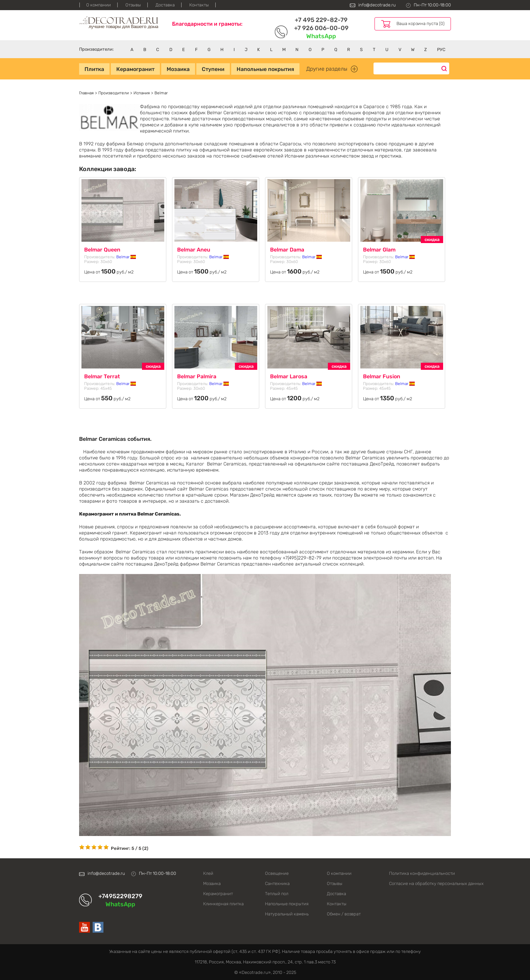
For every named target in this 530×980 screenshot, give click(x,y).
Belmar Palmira (197, 376)
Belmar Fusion (382, 376)
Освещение (277, 873)
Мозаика (178, 69)
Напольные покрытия (265, 69)
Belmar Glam (379, 250)
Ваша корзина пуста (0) (420, 23)
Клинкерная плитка (223, 904)
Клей (208, 873)
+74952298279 (120, 896)
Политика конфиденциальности (420, 873)
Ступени (213, 69)
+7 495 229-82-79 (321, 20)
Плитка (94, 69)
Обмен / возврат (344, 914)
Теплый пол (277, 894)
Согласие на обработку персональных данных (420, 883)
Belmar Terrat (102, 376)
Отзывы (133, 5)
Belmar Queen (102, 250)
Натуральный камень (287, 914)
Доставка (165, 5)
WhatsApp (321, 36)
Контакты (199, 5)
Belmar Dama (287, 250)
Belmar (126, 257)
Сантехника (277, 883)
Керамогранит (135, 69)
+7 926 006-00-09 (321, 28)
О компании (99, 5)
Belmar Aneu (194, 250)
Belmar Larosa (289, 376)
